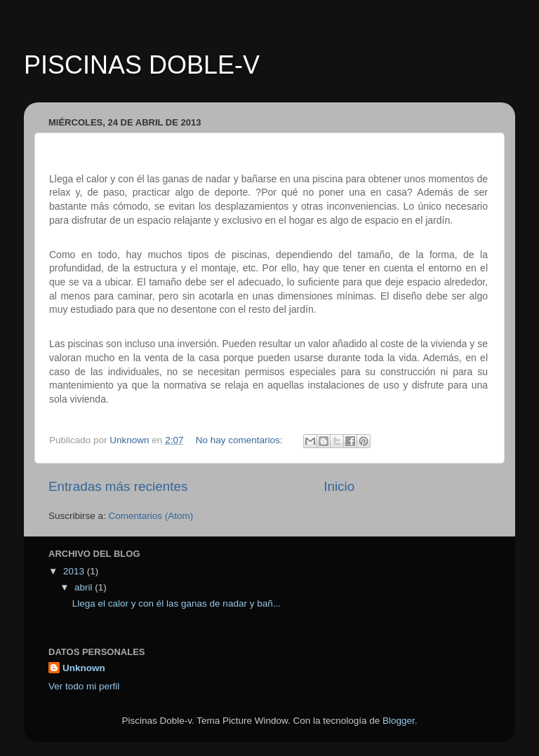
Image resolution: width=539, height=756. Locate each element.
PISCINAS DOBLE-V (142, 65)
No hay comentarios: (241, 440)
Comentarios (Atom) (151, 516)
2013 (75, 571)
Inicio (339, 486)
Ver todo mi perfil (84, 686)
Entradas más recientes (118, 486)
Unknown (84, 668)
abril (85, 587)
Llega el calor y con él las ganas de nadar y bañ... (177, 603)
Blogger (399, 721)
